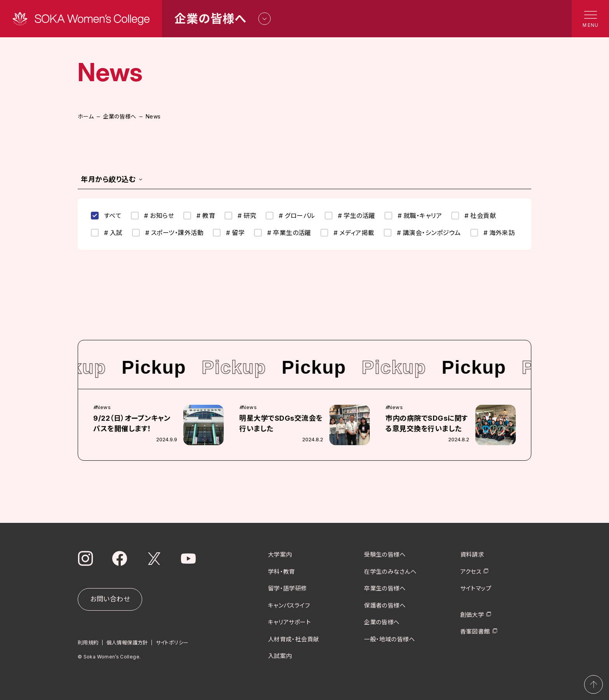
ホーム (86, 116)
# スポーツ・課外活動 (168, 233)
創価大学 (472, 614)
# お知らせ (152, 216)
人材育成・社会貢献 (294, 639)
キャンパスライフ (289, 605)
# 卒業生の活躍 (283, 233)
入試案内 (280, 656)
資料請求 (472, 555)
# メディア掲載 (347, 233)
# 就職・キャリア (413, 216)
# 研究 (240, 216)
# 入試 (107, 233)
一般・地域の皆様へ (389, 639)
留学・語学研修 (288, 588)
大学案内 (280, 555)
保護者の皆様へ (385, 605)
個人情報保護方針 (127, 643)
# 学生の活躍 (350, 216)
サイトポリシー (172, 643)
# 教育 (199, 216)
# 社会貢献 (474, 216)
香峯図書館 (475, 631)
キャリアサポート (290, 622)
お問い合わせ (110, 599)
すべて (106, 216)
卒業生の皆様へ (385, 588)
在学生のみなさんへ (390, 571)
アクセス (471, 571)
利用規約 (88, 643)
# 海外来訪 (493, 233)
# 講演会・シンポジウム (422, 233)
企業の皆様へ (120, 116)
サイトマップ (476, 588)
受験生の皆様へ (385, 555)
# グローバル (290, 216)
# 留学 (229, 233)
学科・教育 (282, 571)
